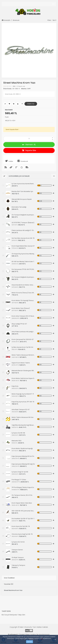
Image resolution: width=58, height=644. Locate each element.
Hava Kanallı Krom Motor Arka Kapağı (23, 285)
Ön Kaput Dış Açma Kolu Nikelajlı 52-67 (23, 254)
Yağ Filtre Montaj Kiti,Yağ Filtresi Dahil (23, 425)
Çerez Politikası (29, 638)
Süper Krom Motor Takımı (21, 363)
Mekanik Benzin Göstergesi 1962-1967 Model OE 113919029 (23, 371)
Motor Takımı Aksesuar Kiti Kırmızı (23, 355)
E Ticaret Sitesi (24, 634)
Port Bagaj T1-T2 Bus (19, 480)
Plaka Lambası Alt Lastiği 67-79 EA (23, 230)
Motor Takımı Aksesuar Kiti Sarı (23, 417)
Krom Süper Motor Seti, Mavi (22, 503)
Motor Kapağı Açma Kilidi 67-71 (23, 394)
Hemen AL (29, 144)
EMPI (29, 89)
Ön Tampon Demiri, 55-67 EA (22, 495)
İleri (54, 20)
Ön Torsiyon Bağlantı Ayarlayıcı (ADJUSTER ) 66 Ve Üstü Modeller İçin (23, 277)
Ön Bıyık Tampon (18, 557)
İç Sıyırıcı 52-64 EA (18, 542)
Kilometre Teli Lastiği (19, 207)
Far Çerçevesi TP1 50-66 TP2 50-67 (23, 269)
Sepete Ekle (29, 150)
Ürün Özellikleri (9, 578)
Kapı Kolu (15, 386)
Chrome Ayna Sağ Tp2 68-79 (22, 534)
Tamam (30, 642)
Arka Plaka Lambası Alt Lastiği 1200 (23, 332)
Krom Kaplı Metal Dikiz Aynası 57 (23, 246)
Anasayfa (6, 20)
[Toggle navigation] (53, 4)
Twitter (9, 161)
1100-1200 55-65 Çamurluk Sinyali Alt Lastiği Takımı (23, 511)
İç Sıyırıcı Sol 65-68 (18, 433)
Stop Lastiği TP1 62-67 (19, 324)
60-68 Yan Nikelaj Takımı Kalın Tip (23, 262)
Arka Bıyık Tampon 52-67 (21, 410)
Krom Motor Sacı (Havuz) (21, 308)
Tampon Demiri (17, 550)
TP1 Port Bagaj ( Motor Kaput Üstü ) (23, 487)
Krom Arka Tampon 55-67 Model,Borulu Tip (23, 316)
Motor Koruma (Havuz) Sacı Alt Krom (23, 293)
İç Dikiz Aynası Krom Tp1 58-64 (22, 347)
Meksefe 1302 (17, 441)
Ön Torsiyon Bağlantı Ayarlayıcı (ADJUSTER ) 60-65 (23, 215)
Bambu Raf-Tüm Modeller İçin (22, 191)
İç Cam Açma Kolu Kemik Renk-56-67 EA (23, 184)
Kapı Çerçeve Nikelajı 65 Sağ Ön (23, 464)
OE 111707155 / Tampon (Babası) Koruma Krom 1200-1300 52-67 (23, 223)
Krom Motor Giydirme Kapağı (22, 448)
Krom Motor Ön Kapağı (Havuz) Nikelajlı (23, 300)
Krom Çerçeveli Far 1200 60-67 (23, 339)
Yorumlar (9, 584)
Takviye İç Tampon (18, 565)
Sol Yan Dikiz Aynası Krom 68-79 (23, 238)
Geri (49, 20)
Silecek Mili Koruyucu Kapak (22, 199)
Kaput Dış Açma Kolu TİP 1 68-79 (23, 402)
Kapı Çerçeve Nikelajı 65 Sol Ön (23, 456)
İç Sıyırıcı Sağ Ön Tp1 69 (20, 472)
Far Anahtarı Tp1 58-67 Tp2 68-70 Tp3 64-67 (23, 519)
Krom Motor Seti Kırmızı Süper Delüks (23, 378)
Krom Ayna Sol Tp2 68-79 (21, 526)
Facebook (22, 161)
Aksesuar (16, 20)
